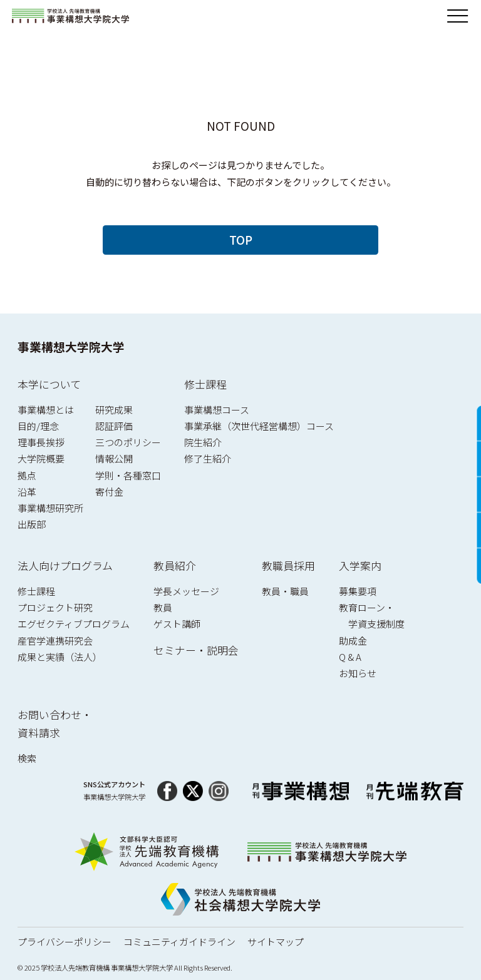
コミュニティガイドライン (179, 942)
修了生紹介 (208, 458)
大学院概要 (41, 458)
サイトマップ (276, 942)
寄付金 (109, 492)
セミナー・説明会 (196, 650)
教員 (163, 607)
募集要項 (358, 591)
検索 (27, 758)
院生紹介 (203, 442)
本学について (49, 384)
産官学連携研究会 (55, 641)
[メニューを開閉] (458, 16)
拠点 (27, 475)
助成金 (353, 641)
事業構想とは (46, 410)
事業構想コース (217, 410)
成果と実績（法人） (60, 657)
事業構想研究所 (50, 508)
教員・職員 (285, 591)
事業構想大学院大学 (71, 346)
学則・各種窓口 (128, 475)
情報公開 (114, 458)
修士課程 (205, 384)
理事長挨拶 (41, 442)
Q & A (350, 657)
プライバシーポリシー (65, 942)
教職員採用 (288, 565)
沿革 (27, 492)
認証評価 (114, 426)
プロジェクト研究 (55, 607)
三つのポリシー (128, 442)
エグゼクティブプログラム (74, 624)
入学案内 (360, 565)
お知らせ (358, 673)
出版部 (32, 524)
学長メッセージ (186, 591)
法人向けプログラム (65, 565)
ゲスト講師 (177, 624)
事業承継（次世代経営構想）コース (259, 426)
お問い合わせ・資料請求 (55, 724)
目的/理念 (38, 426)
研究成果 (114, 410)
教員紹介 (175, 565)
